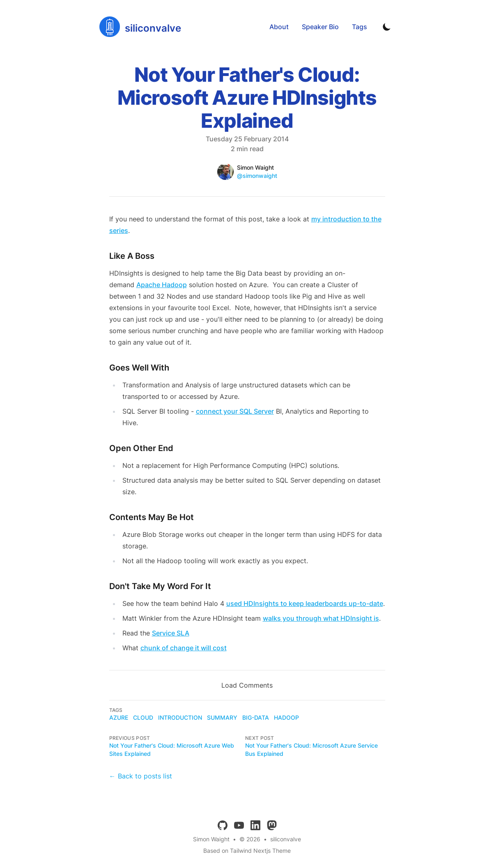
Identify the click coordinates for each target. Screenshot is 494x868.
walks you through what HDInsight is (321, 618)
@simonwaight (257, 176)
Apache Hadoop (162, 285)
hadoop (286, 717)
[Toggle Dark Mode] (387, 27)
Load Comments (247, 685)
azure (119, 717)
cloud (143, 717)
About (279, 27)
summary (222, 717)
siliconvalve (286, 839)
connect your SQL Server (235, 411)
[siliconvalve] (140, 27)
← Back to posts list (141, 776)
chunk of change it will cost (184, 648)
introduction (180, 717)
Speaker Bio (320, 27)
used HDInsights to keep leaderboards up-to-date (305, 603)
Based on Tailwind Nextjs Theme (247, 851)
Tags (360, 27)
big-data (256, 717)
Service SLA (171, 633)
